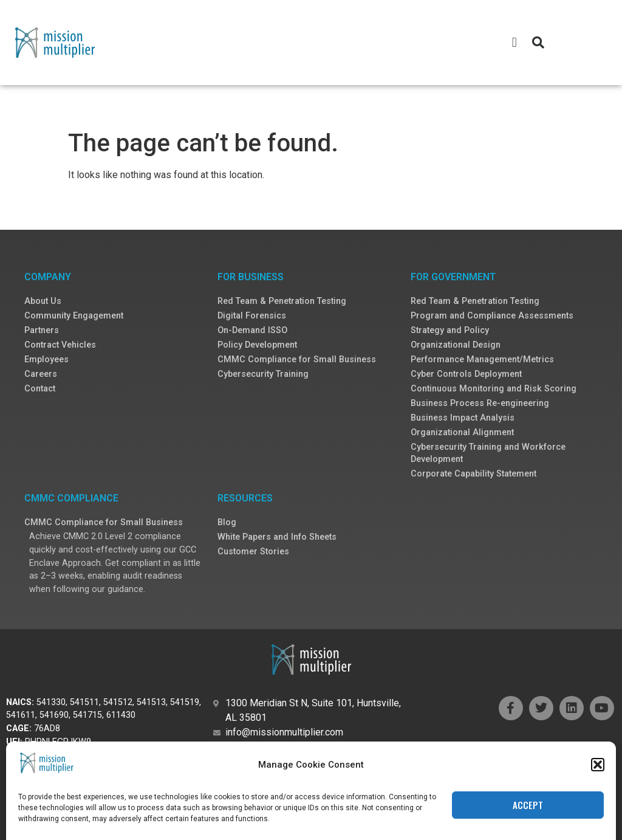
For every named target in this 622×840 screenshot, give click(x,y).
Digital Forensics (252, 316)
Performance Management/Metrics (482, 360)
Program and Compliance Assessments (492, 316)
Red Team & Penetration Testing (282, 301)
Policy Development (257, 345)
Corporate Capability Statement (473, 474)
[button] (514, 43)
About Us (43, 301)
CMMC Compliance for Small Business (297, 360)
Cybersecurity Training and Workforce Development (488, 453)
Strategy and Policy (450, 330)
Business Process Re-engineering (480, 403)
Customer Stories (253, 552)
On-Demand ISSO (252, 330)
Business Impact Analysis (463, 418)
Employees (46, 360)
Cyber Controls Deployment (466, 374)
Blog (227, 522)
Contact (40, 389)
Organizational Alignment (462, 432)
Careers (41, 374)
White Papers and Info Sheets (277, 537)
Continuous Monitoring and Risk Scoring (494, 389)
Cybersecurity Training (263, 374)
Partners (42, 330)
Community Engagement (74, 316)
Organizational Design (456, 345)
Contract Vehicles (60, 345)
